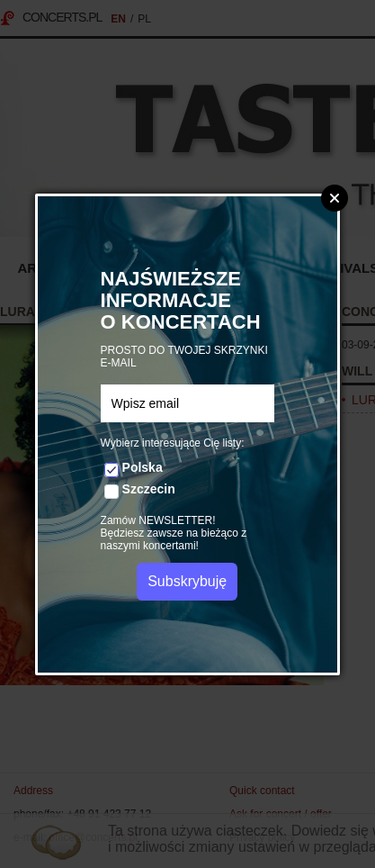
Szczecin (149, 489)
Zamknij (335, 198)
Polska (143, 467)
